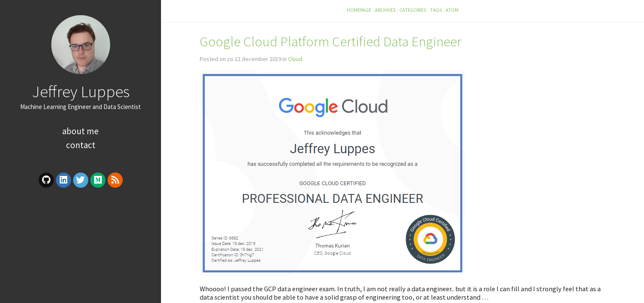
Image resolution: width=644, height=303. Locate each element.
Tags (436, 10)
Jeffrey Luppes (81, 91)
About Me (80, 131)
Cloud (295, 59)
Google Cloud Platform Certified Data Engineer (331, 41)
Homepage (359, 10)
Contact (81, 145)
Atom (452, 10)
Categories (413, 10)
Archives (385, 10)
